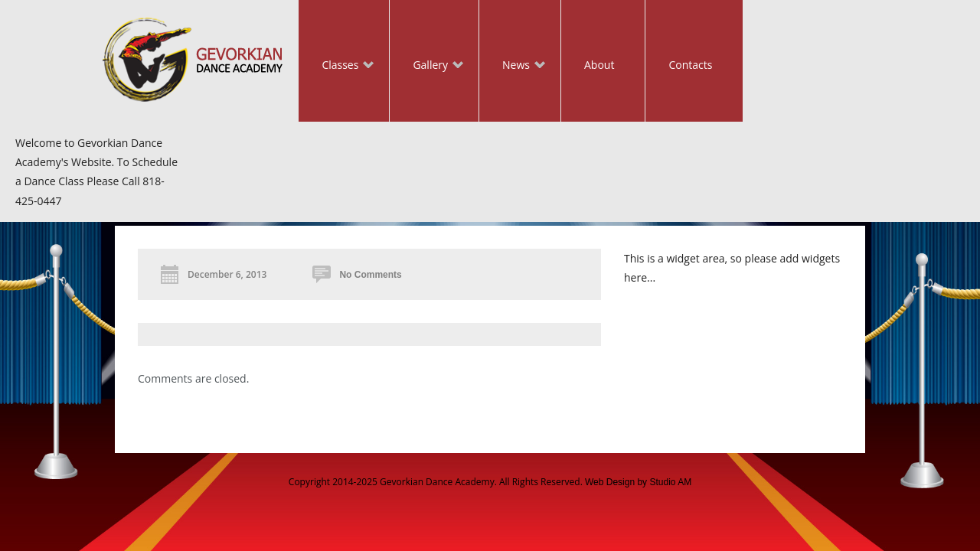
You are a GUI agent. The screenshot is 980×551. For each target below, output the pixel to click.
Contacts (690, 65)
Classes (336, 66)
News (512, 66)
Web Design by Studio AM (638, 482)
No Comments (370, 275)
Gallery (426, 66)
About (599, 65)
